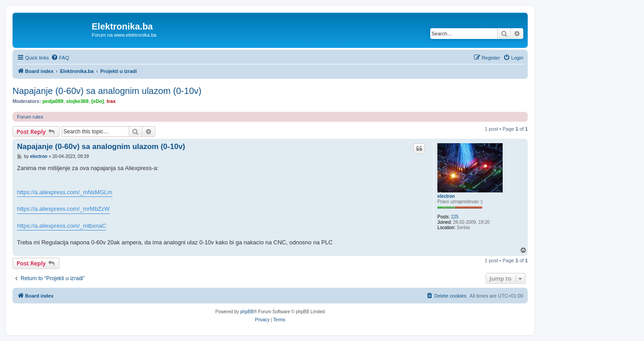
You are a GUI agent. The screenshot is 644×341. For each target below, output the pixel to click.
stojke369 (77, 101)
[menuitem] (60, 58)
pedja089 (53, 101)
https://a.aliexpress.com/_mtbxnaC (61, 226)
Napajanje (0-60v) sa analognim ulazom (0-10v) (107, 91)
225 (455, 217)
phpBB (247, 312)
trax (111, 101)
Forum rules (30, 117)
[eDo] (97, 101)
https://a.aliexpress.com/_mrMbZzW (63, 209)
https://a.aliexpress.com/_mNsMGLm (65, 192)
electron (446, 196)
